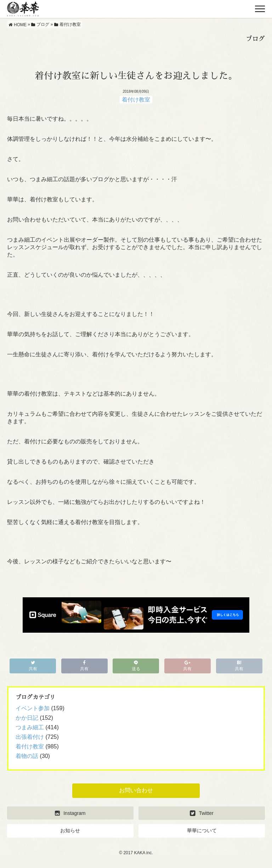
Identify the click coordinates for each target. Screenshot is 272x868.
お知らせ (70, 830)
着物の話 (27, 756)
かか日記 (27, 718)
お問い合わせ (136, 790)
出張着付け (30, 737)
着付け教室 (136, 100)
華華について (202, 830)
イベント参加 (33, 708)
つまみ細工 (30, 727)
